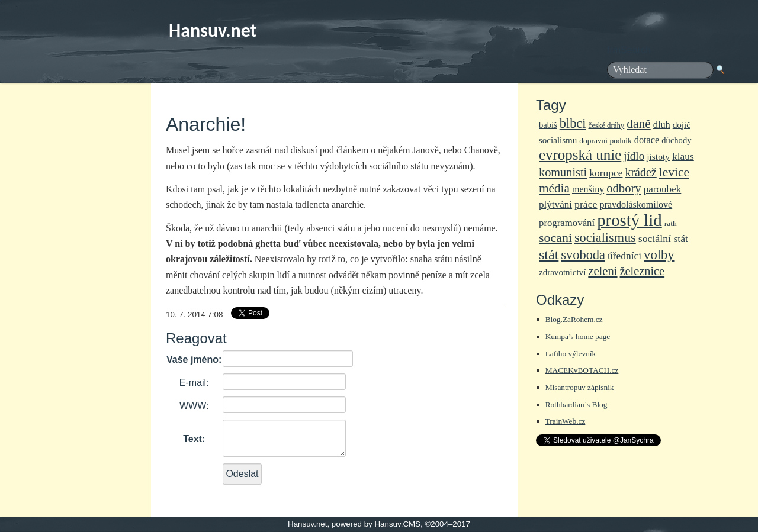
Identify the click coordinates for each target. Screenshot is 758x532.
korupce (606, 173)
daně (638, 124)
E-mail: (194, 383)
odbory (624, 188)
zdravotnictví (562, 272)
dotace (647, 140)
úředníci (624, 256)
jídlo (634, 156)
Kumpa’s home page (578, 336)
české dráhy (607, 125)
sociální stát (663, 238)
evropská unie (580, 155)
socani (555, 238)
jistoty (658, 157)
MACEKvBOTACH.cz (582, 370)
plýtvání (555, 204)
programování (567, 223)
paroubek (663, 189)
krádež (640, 172)
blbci (573, 123)
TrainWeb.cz (566, 421)
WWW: (194, 406)
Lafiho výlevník (571, 354)
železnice (643, 271)
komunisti (563, 172)
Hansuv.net (213, 30)
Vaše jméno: (194, 359)
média (554, 188)
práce (586, 204)
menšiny (588, 189)
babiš (548, 125)
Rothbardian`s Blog (576, 404)
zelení (603, 271)
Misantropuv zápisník (580, 387)
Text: (194, 439)
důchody (676, 140)
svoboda (583, 255)
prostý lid (629, 220)
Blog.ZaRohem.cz (574, 319)
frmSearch (629, 50)
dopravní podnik (605, 141)
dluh (662, 125)
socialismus (605, 238)
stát (549, 254)
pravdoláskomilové (636, 204)
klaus (683, 156)
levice (674, 172)
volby (659, 255)
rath (671, 223)
